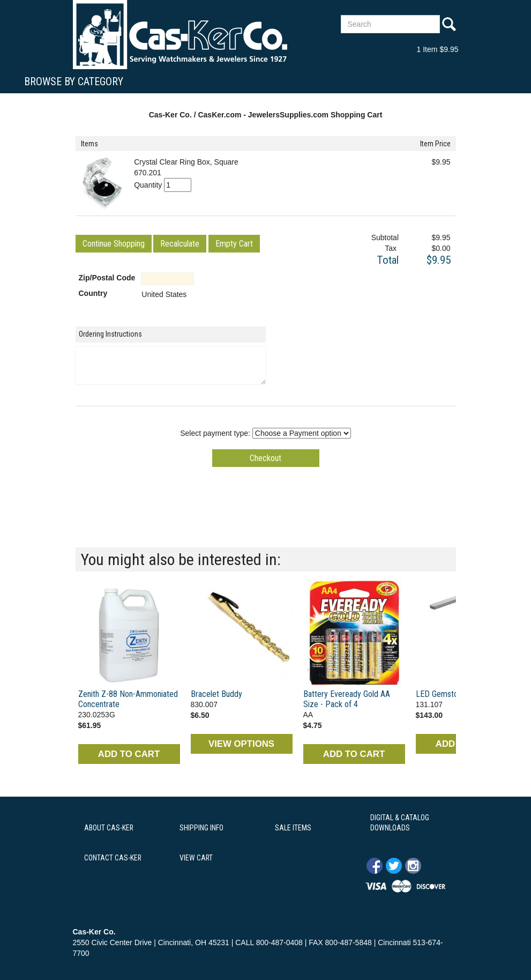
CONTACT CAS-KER (113, 858)
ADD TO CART (129, 754)
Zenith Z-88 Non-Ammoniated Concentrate (128, 699)
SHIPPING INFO (201, 828)
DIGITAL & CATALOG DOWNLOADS (400, 823)
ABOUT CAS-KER (109, 828)
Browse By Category (74, 81)
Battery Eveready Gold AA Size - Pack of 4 (347, 699)
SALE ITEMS (293, 828)
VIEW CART (196, 858)
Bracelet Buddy (216, 694)
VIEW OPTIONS (241, 744)
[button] (114, 244)
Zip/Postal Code (107, 278)
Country (93, 293)
